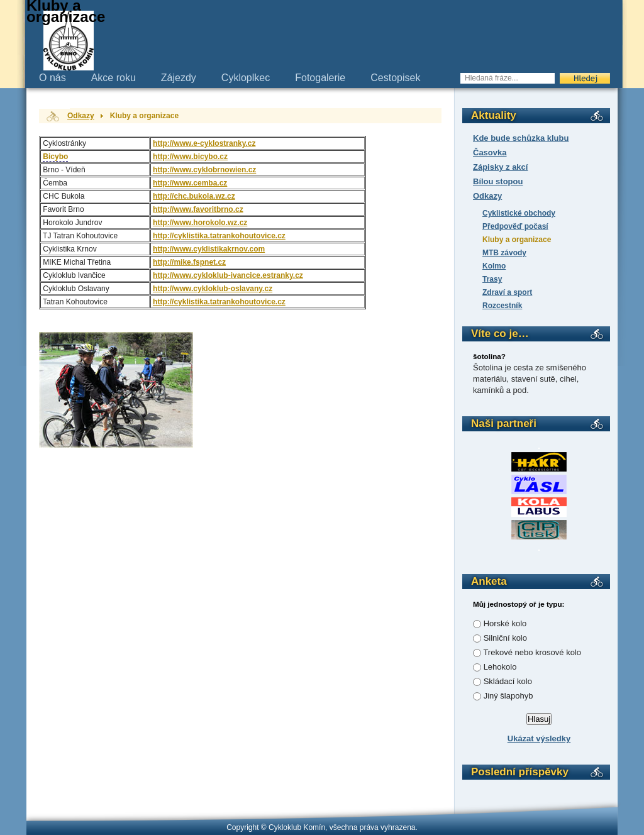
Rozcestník (502, 306)
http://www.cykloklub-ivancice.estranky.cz (228, 275)
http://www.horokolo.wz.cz (200, 223)
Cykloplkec (246, 78)
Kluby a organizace (517, 240)
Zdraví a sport (507, 292)
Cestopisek (395, 78)
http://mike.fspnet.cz (189, 262)
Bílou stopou (498, 181)
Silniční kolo (505, 638)
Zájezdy (179, 78)
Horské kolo (505, 623)
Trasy (492, 279)
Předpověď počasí (515, 226)
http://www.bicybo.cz (190, 157)
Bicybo (55, 157)
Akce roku (114, 78)
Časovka (490, 152)
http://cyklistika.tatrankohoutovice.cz (219, 236)
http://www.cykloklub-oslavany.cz (213, 289)
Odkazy (487, 196)
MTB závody (504, 253)
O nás (53, 78)
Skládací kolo (508, 681)
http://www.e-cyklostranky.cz (204, 143)
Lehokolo (500, 667)
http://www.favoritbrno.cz (198, 209)
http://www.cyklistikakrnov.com (209, 249)
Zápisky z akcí (500, 167)
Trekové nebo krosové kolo (532, 652)
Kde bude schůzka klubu (521, 138)
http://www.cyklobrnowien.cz (204, 170)
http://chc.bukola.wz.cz (194, 196)
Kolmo (494, 266)
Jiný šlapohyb (508, 696)
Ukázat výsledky (539, 738)
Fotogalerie (320, 78)
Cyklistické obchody (519, 213)
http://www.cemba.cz (190, 183)
